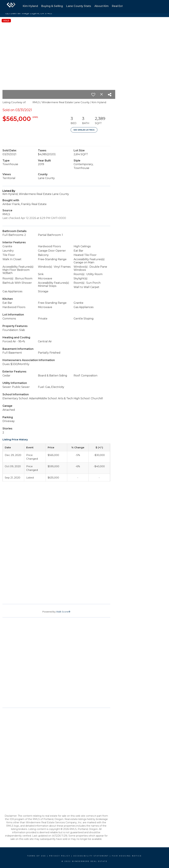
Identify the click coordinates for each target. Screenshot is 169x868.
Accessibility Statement (91, 856)
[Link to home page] (11, 7)
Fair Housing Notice (127, 856)
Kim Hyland (30, 6)
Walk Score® (63, 612)
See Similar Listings (84, 130)
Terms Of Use (37, 856)
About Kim (101, 6)
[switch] (93, 95)
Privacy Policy (60, 856)
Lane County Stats (79, 6)
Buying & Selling (52, 6)
